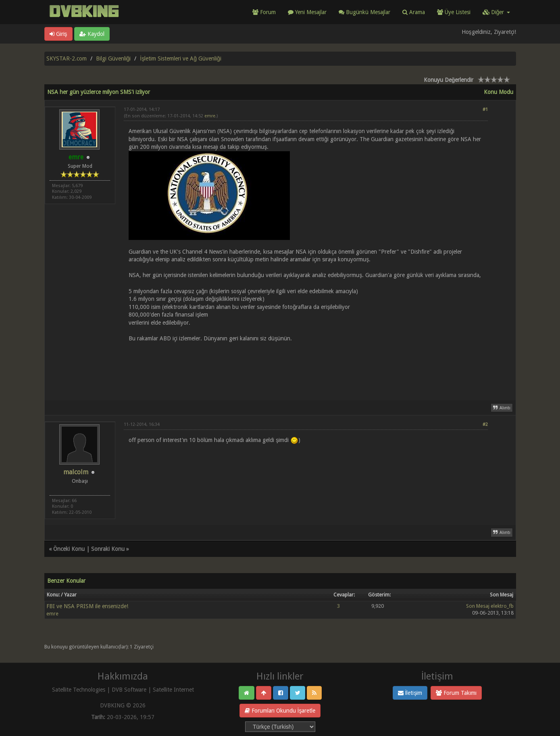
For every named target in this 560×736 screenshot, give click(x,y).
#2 (485, 424)
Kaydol (92, 34)
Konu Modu (499, 92)
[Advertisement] (306, 367)
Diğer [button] (496, 12)
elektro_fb (502, 606)
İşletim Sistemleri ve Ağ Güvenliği (180, 58)
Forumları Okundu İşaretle (280, 711)
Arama (414, 12)
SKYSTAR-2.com (67, 58)
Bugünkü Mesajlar (364, 12)
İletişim (410, 693)
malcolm (76, 472)
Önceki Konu (69, 549)
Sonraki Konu (108, 549)
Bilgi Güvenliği (113, 58)
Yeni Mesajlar (307, 12)
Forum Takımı (456, 693)
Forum (264, 12)
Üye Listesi (454, 12)
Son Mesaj (478, 606)
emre (210, 116)
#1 (485, 109)
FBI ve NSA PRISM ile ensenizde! (87, 606)
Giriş (58, 34)
